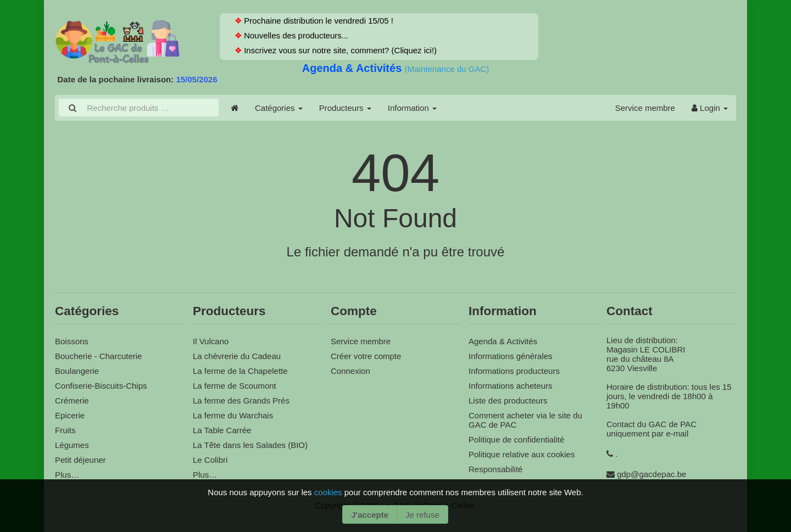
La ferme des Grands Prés (241, 401)
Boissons (72, 341)
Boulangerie (77, 371)
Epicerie (70, 415)
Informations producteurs (514, 371)
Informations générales (511, 356)
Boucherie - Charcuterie (98, 356)
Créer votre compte (366, 356)
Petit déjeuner (80, 460)
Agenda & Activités (353, 68)
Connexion (350, 371)
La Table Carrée (222, 430)
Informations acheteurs (511, 386)
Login (710, 108)
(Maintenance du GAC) (447, 69)
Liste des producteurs (508, 401)
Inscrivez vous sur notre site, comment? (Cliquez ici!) (339, 50)
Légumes (72, 445)
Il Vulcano (211, 341)
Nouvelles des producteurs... (295, 35)
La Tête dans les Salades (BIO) (250, 445)
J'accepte (370, 515)
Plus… (67, 475)
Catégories (279, 108)
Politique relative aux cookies (522, 454)
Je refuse (422, 515)
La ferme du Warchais (233, 415)
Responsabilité (495, 469)
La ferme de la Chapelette (240, 371)
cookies (329, 492)
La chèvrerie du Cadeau (237, 356)
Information (412, 108)
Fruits (65, 430)
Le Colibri (210, 460)
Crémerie (72, 401)
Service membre (645, 108)
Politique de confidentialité (516, 439)
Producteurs (345, 108)
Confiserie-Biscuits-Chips (101, 386)
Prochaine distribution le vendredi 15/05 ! (317, 21)
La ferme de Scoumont (235, 386)
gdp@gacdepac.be (651, 474)
